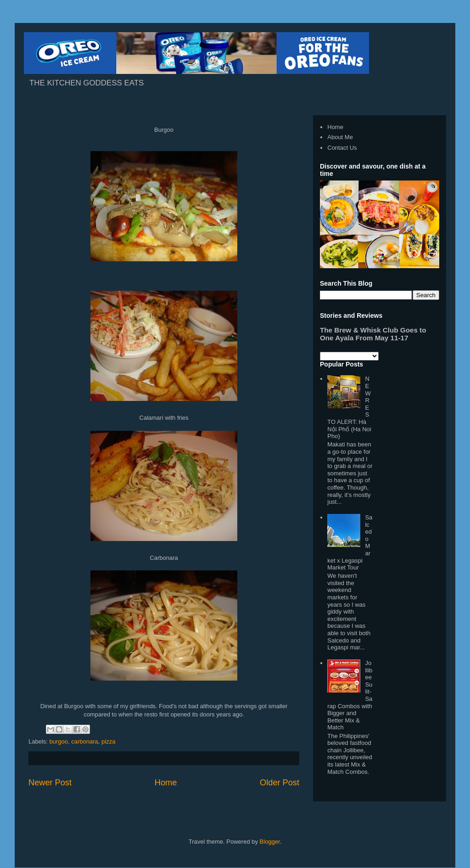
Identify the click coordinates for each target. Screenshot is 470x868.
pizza (108, 741)
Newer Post (50, 783)
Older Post (280, 783)
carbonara (85, 741)
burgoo (59, 741)
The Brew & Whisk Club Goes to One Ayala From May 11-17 (373, 334)
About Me (340, 137)
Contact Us (342, 148)
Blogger (270, 842)
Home (166, 783)
